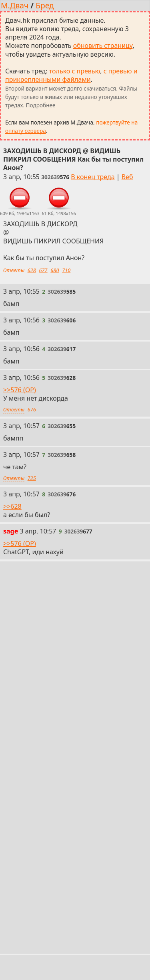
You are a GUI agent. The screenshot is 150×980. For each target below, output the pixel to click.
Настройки (22, 898)
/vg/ (98, 916)
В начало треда (52, 880)
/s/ (76, 916)
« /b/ (12, 880)
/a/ (11, 916)
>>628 (12, 506)
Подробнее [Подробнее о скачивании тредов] (41, 105)
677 (43, 270)
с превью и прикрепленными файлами (71, 75)
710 (66, 270)
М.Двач (15, 5)
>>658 (12, 693)
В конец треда (93, 177)
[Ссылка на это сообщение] (55, 177)
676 (32, 409)
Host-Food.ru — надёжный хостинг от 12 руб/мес (64, 933)
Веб (127, 177)
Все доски (129, 916)
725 (32, 478)
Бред (45, 5)
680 (55, 270)
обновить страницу (103, 45)
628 (32, 270)
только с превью (75, 71)
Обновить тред (75, 729)
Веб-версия (103, 880)
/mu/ (54, 916)
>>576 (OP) (20, 390)
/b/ (31, 916)
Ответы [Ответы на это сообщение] (14, 270)
